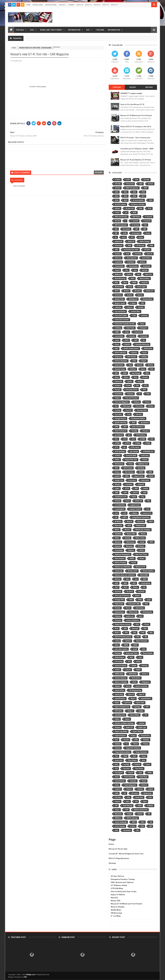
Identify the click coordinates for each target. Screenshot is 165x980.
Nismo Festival (120, 563)
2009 (145, 188)
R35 (88, 30)
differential (148, 349)
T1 (127, 744)
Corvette (132, 336)
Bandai (145, 270)
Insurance (132, 480)
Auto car (118, 258)
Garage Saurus (120, 419)
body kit (145, 283)
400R (135, 213)
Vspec (117, 810)
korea (127, 501)
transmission (120, 781)
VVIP (127, 810)
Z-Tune (133, 826)
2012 (134, 192)
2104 (151, 200)
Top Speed (119, 773)
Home (28, 5)
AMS (129, 246)
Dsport (144, 361)
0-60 (137, 180)
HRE (150, 472)
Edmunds (118, 381)
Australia (138, 254)
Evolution (118, 394)
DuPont (133, 369)
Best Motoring (120, 278)
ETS (146, 386)
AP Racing (140, 246)
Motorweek (130, 542)
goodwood (145, 423)
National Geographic (122, 554)
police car (130, 616)
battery (129, 274)
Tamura (118, 748)
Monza (143, 534)
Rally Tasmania (142, 641)
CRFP (127, 340)
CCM (134, 316)
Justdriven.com (121, 497)
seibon (117, 670)
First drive (139, 406)
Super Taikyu (137, 731)
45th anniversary (121, 217)
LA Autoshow (120, 505)
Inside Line (119, 480)
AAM (125, 233)
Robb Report (120, 657)
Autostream (133, 266)
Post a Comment (19, 186)
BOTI (117, 291)
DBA (117, 349)
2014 (117, 196)
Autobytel (131, 262)
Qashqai (135, 629)
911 (146, 225)
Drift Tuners (132, 357)
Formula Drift (142, 410)
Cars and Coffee (121, 316)
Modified (118, 534)
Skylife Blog (116, 910)
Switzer (118, 744)
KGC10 (117, 501)
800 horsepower (121, 225)
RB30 (135, 645)
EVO (144, 390)
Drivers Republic (121, 361)
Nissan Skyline (148, 571)
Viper (145, 802)
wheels (140, 814)
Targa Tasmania (141, 752)
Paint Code (119, 604)
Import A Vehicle (118, 894)
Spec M (131, 694)
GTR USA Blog (117, 888)
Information (74, 30)
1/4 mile (118, 184)
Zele (116, 830)
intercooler (145, 480)
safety (138, 661)
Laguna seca (135, 505)
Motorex (118, 542)
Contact (62, 5)
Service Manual (120, 678)
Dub (130, 365)
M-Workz (118, 521)
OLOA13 (130, 591)
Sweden (146, 740)
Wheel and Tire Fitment (51, 30)
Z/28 (142, 826)
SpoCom (128, 703)
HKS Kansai (128, 468)
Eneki (128, 386)
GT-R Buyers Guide (119, 885)
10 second (130, 184)
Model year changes (143, 530)
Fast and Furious (131, 398)
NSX (134, 583)
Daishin (127, 344)
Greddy (134, 431)
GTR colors (135, 447)
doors (145, 353)
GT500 (117, 443)
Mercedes (118, 526)
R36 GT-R (114, 5)
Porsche (118, 620)
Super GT (129, 727)
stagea (141, 711)
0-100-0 (117, 180)
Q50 (125, 629)
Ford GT (128, 410)
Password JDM (134, 604)
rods (140, 657)
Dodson (134, 353)
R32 (126, 633)
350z (141, 208)
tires (144, 760)
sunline (142, 723)
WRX (134, 822)
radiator (128, 641)
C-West (133, 303)
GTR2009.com (148, 451)
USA (128, 797)
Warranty (118, 814)
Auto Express (132, 258)
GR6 (116, 427)
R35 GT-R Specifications (119, 858)
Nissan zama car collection (125, 575)
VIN (136, 802)
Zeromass (127, 830)
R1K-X (117, 633)
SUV (116, 740)
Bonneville (119, 287)
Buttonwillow (148, 299)
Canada (141, 307)
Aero (124, 237)
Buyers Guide (38, 5)
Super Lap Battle (121, 731)
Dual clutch (119, 365)
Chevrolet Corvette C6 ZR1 (125, 324)
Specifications (51, 5)
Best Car (149, 274)
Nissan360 (144, 575)
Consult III (138, 332)
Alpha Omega (144, 241)
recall (135, 649)
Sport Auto (140, 703)
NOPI (145, 579)
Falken (117, 398)
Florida (117, 410)
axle (135, 270)
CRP (136, 340)
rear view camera (121, 649)
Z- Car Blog (116, 916)
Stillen (117, 719)
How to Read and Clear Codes (124, 891)
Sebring (144, 666)
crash (117, 340)
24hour (117, 208)
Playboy (118, 616)
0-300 (128, 180)
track (117, 777)
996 (145, 229)
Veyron (117, 802)
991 (137, 229)
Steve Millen (135, 715)
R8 (146, 637)
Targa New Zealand (133, 748)
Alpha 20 (131, 241)
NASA (142, 550)
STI (146, 715)
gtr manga (134, 451)
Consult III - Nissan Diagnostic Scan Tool (126, 854)
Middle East (141, 526)
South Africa (119, 690)
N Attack (141, 546)
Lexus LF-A (147, 513)
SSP (147, 707)
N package (119, 550)
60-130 (117, 221)
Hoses (117, 472)
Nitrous (118, 579)
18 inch (150, 184)
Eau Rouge (136, 373)
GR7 (125, 427)
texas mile (119, 760)
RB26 (126, 645)
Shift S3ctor (136, 678)
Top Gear (126, 769)
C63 (143, 303)
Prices (147, 624)
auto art (150, 254)
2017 (143, 196)
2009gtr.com (31, 975)
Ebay (117, 377)
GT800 (148, 443)
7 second (135, 221)
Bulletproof (133, 299)
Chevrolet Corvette (122, 320)
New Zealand (120, 559)
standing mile (120, 715)
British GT (150, 291)
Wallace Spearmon (141, 810)
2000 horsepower (132, 188)
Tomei (148, 764)
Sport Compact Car (122, 707)
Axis (127, 270)
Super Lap (142, 727)
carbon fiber (135, 311)
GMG (133, 423)
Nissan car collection (123, 567)
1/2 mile (146, 180)
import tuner (139, 476)
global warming (121, 423)
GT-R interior (141, 435)
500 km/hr (136, 217)
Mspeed (118, 546)
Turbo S (144, 785)
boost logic (141, 287)
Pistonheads (147, 612)
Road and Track (132, 653)
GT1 (116, 439)
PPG (137, 624)
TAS (116, 756)
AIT (132, 237)
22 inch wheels (120, 204)
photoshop (140, 608)
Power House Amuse (123, 624)
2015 (32, 30)
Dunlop (150, 365)
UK (125, 793)
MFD (129, 526)
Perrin (128, 608)
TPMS (150, 773)
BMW (134, 283)
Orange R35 (119, 600)
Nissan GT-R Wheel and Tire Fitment (136, 115)
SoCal (128, 686)
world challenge (121, 822)
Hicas (131, 464)
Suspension (145, 736)
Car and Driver (120, 311)
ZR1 (138, 830)
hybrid (117, 476)
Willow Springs (132, 818)
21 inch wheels (138, 200)
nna (136, 579)
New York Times (141, 554)
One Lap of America (122, 596)
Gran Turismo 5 (138, 427)
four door (118, 414)
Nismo (142, 559)
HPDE (141, 472)
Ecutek (145, 377)
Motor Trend (140, 538)
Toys (140, 773)
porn (141, 616)
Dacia (117, 344)
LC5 (125, 513)
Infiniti (151, 476)
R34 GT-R (97, 5)
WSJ (143, 822)
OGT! (126, 587)
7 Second (100, 30)
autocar (142, 262)
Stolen (127, 719)
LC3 (148, 509)
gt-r (129, 435)
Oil (144, 587)
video (128, 802)
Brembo (137, 291)
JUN (145, 493)
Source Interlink (141, 686)
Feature (137, 402)
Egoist (130, 381)
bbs (139, 274)
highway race (143, 464)
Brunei (140, 295)
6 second (149, 217)
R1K (145, 629)
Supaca (118, 727)
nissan (134, 563)
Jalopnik (141, 484)
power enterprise (133, 620)
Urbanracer (147, 793)
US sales (118, 797)
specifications (120, 699)
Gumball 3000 (131, 456)
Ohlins (135, 587)
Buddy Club (119, 299)
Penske (118, 608)
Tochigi (126, 764)
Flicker (151, 406)
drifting (144, 357)
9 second (135, 225)
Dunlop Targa (120, 369)
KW (148, 501)
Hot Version (129, 472)
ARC (117, 250)
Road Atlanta (148, 653)
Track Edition (129, 777)
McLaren (141, 521)
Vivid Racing (127, 806)
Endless (118, 386)
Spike (117, 703)
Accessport (136, 233)
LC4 (116, 513)
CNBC (117, 332)
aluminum (119, 246)
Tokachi (137, 764)
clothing (118, 328)
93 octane (127, 229)
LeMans (135, 513)
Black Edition (145, 278)
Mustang (129, 546)
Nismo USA (115, 901)
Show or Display (121, 682)
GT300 (143, 439)
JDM (136, 489)
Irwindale (129, 484)
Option (137, 596)
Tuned (144, 781)
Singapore (146, 682)
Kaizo (134, 497)
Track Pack (143, 777)
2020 (125, 200)
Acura (148, 233)
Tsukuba (133, 781)
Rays (117, 645)
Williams (118, 818)
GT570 (127, 443)
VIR (116, 806)
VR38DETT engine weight (131, 93)
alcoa (141, 237)
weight (129, 814)
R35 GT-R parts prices (123, 637)
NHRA (132, 559)
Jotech (146, 489)
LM (116, 517)
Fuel (129, 414)
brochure (118, 295)
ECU (136, 377)
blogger (99, 172)
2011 (125, 192)
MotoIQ (127, 538)
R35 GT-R (106, 5)
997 (116, 233)
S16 (129, 661)
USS (150, 797)
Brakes (127, 291)
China (142, 324)
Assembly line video (131, 250)
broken (130, 295)
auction (118, 254)
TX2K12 (118, 789)
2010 (117, 192)
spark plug (119, 694)
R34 (143, 633)
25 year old (129, 208)
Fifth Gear (127, 406)
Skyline (118, 686)
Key (143, 497)
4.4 (126, 213)
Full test (139, 414)
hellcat (145, 460)
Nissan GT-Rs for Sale (118, 849)
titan (116, 764)
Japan (117, 489)
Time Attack (132, 760)
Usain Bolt (139, 797)
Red (144, 649)
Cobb (127, 332)
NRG (125, 583)
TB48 (125, 756)
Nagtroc (131, 550)
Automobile (119, 266)
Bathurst (118, 274)
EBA (147, 373)
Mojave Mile (131, 534)
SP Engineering (135, 690)
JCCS (127, 489)
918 (116, 229)
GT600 (138, 443)
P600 (131, 600)
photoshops (119, 612)
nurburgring (146, 583)
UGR (117, 793)
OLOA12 (118, 591)
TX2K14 (140, 789)
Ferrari (147, 402)
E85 (116, 373)
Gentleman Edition (138, 419)
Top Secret (139, 769)
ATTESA (147, 250)
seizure (128, 670)
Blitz (116, 283)
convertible (119, 336)
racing (117, 641)
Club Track (130, 328)
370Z (149, 208)
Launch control (135, 509)
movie (142, 542)
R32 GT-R (80, 5)
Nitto (127, 579)
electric (140, 381)
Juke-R (135, 493)
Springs (137, 707)
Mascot (129, 521)
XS (151, 822)
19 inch (117, 188)
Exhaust (130, 394)
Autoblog (118, 262)
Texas (144, 756)
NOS (117, 583)
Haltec (117, 460)
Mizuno (127, 530)
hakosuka (145, 456)
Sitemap (71, 5)
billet (133, 278)
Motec (117, 538)
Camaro (130, 307)
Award (117, 270)
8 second (147, 221)
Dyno (143, 369)
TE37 (134, 756)
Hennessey (119, 464)
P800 (140, 600)
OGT (117, 587)
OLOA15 (141, 591)
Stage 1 (130, 711)
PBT (25, 977)
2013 (143, 192)
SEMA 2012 (119, 674)
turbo (117, 785)
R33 (135, 633)
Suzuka (126, 740)
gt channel (119, 435)
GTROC (118, 456)
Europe (117, 390)
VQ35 (140, 806)
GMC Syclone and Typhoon (122, 882)
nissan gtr (119, 571)
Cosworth (144, 336)
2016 (134, 196)
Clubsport (143, 328)
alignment (119, 241)
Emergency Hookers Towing (123, 879)
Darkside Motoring (142, 344)
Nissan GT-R (140, 567)
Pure (117, 629)
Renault (118, 653)
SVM (136, 740)
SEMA (138, 670)
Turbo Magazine (130, 785)
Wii (149, 814)
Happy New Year (131, 460)
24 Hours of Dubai (138, 204)
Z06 (150, 826)
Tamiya (146, 744)
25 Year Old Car (117, 876)
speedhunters (146, 699)
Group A (146, 431)
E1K (152, 369)
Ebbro (126, 377)
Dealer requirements (131, 349)
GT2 (125, 439)
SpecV (133, 699)
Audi (128, 254)
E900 (125, 373)
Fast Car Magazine (122, 402)
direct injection (120, 353)
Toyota (131, 773)
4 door (117, 213)
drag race (118, 357)
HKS (116, 468)
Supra (133, 736)
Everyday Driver (132, 390)
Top (116, 769)
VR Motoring (116, 913)
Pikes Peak (133, 612)
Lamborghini (120, 509)
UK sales (135, 793)
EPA (137, 386)
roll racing (119, 661)
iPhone (117, 484)
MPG (152, 542)
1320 (141, 184)
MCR (151, 521)
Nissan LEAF (133, 571)
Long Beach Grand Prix (141, 517)
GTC (116, 447)
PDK (147, 604)
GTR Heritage (120, 451)
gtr (125, 447)
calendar (118, 307)
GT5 (152, 439)
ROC (131, 657)
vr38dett (150, 806)
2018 (117, 200)
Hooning (141, 468)
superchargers (120, 736)
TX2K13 (129, 789)
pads (149, 600)
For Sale (20, 30)
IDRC (127, 476)
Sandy (134, 666)
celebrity (144, 316)
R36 (138, 637)
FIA (116, 406)
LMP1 (125, 517)
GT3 (133, 439)
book (130, 287)
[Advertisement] (110, 17)
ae (116, 237)
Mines (117, 530)
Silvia (134, 682)
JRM (116, 493)
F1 (140, 394)
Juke (125, 493)
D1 (144, 340)
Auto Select (146, 258)
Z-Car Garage (120, 826)
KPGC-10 (138, 501)
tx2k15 (151, 789)
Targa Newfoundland (122, 752)
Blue (125, 283)
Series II (145, 674)
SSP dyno (118, 711)
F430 (148, 394)
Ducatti (140, 365)
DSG (134, 361)
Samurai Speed (120, 666)
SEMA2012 (133, 674)
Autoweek (147, 266)
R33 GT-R (88, 5)
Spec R (142, 694)
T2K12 (135, 744)
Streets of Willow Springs (124, 723)
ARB (151, 246)
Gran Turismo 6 (121, 431)
